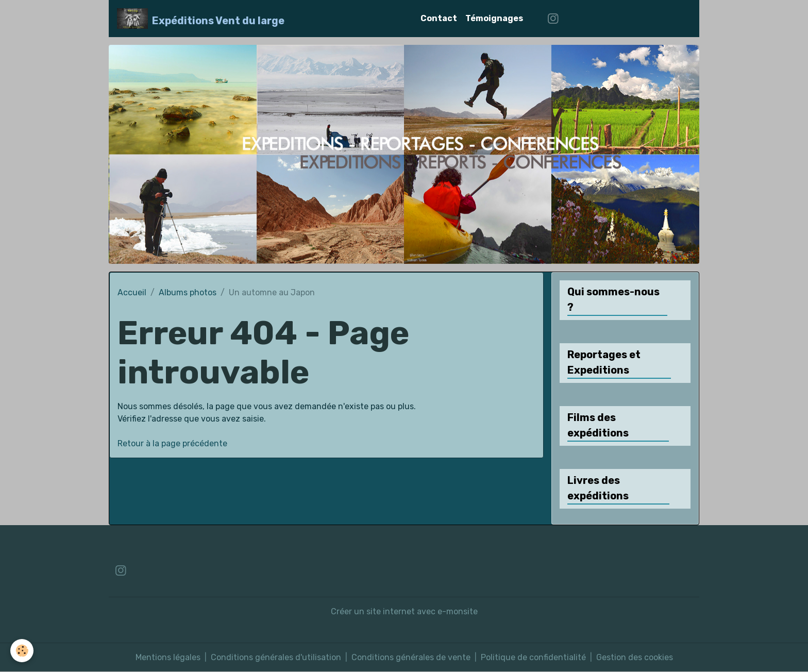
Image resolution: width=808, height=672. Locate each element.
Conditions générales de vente (411, 657)
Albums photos (188, 292)
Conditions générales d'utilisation (276, 657)
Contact (439, 18)
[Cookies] (22, 651)
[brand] (201, 19)
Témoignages (494, 18)
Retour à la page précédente (172, 443)
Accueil (132, 292)
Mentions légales (168, 657)
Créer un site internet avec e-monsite (404, 611)
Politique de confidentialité (533, 657)
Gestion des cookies (635, 657)
